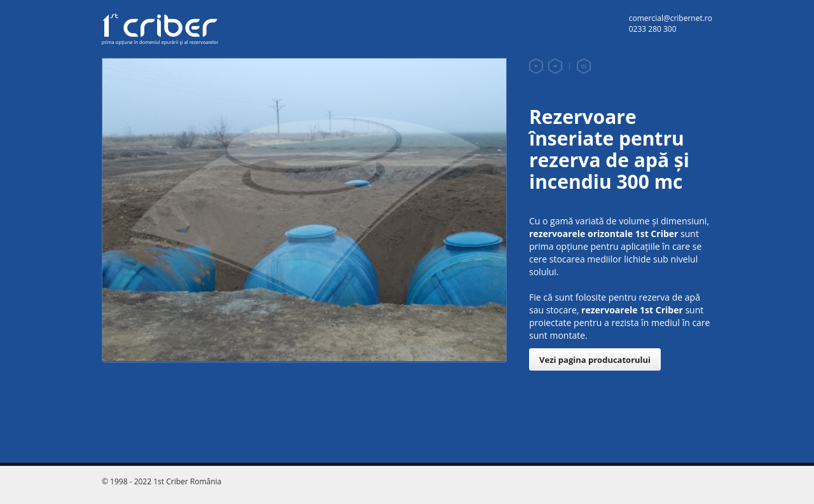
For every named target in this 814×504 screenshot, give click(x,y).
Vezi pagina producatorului (595, 360)
